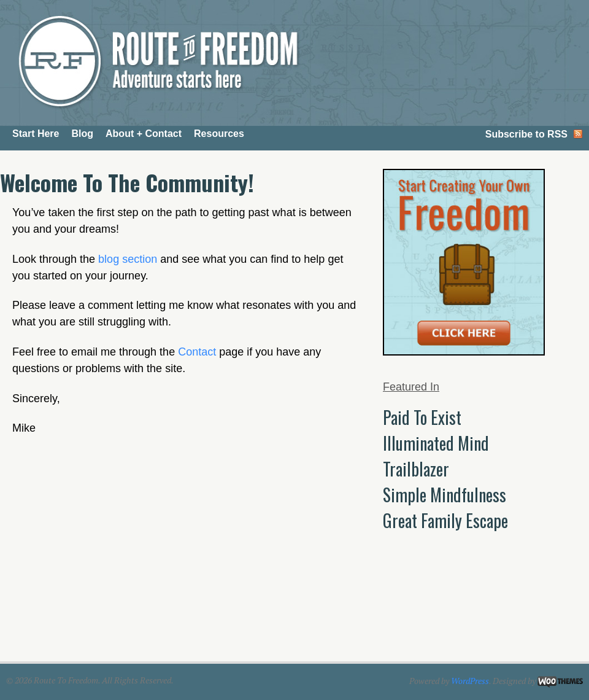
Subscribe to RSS (526, 134)
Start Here (36, 134)
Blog (82, 134)
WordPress (470, 681)
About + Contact (144, 134)
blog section (128, 259)
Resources (219, 134)
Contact (197, 352)
